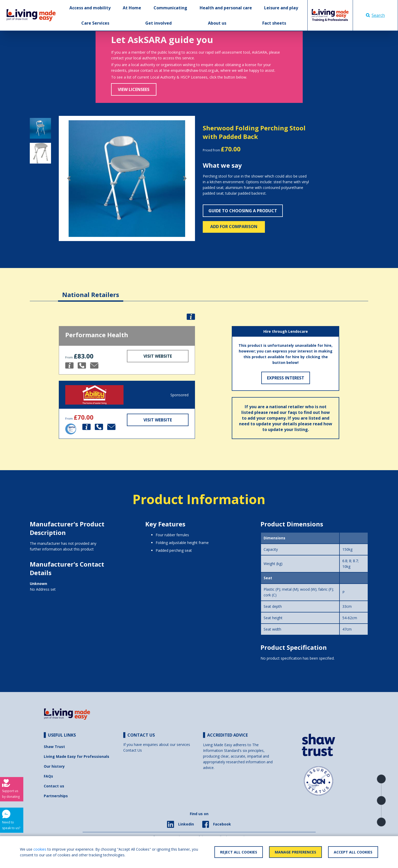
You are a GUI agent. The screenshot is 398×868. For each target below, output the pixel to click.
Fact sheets (274, 23)
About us (217, 23)
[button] (69, 179)
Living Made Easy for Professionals (77, 756)
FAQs (48, 776)
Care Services (95, 23)
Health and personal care (226, 8)
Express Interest (286, 378)
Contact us (54, 786)
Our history (54, 766)
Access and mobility (90, 8)
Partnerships (56, 796)
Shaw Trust (54, 747)
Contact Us (133, 750)
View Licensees (134, 89)
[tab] (91, 291)
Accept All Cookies (353, 852)
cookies (40, 849)
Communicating (170, 8)
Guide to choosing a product (243, 211)
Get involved (158, 23)
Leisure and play (281, 8)
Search (375, 15)
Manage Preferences (295, 852)
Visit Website (158, 356)
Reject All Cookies (239, 852)
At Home (132, 8)
